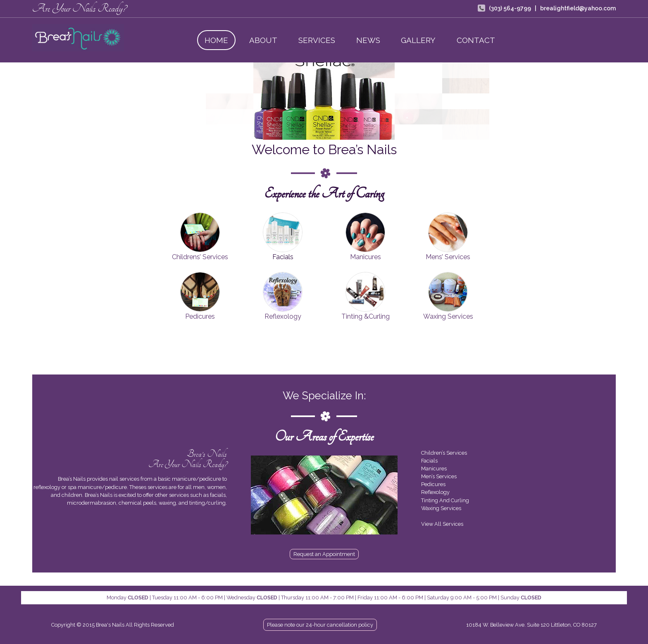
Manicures (366, 257)
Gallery (418, 40)
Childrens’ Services (200, 257)
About (263, 40)
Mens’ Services (448, 257)
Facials (429, 461)
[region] (324, 101)
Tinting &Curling (366, 316)
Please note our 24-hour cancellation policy (320, 625)
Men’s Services (439, 476)
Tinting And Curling (445, 500)
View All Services (442, 524)
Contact (476, 40)
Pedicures (200, 316)
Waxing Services (448, 316)
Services (317, 40)
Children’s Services (444, 453)
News (368, 40)
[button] (172, 101)
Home (216, 40)
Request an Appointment (324, 554)
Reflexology (283, 316)
